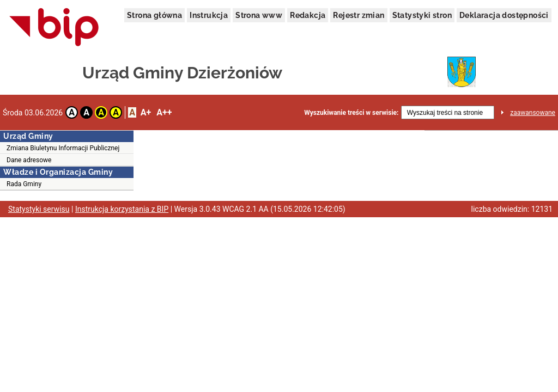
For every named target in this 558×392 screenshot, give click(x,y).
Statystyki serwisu (39, 209)
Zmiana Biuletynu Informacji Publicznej (63, 148)
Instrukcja (209, 15)
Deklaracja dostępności (504, 15)
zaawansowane (533, 113)
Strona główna (154, 15)
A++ (164, 112)
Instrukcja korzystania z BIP (122, 209)
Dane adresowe (29, 160)
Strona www (259, 15)
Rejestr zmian (359, 15)
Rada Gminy (24, 184)
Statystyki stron (422, 15)
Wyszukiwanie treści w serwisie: (351, 113)
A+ (146, 112)
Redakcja (308, 15)
